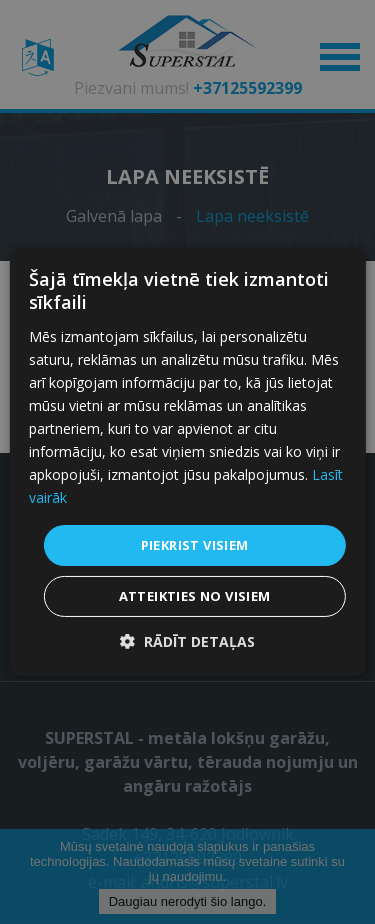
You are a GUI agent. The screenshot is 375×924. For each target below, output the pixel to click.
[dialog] (187, 462)
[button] (187, 641)
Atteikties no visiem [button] (195, 596)
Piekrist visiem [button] (195, 544)
